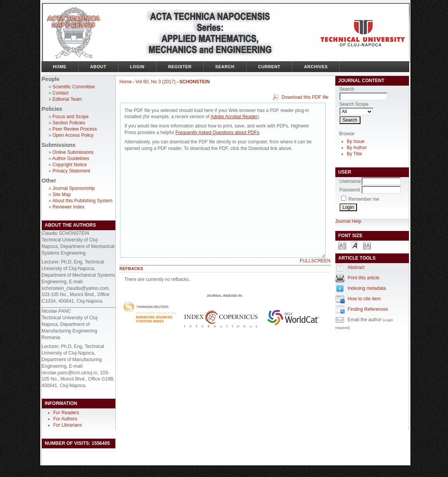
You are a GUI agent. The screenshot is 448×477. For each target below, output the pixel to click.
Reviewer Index (69, 207)
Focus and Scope (71, 117)
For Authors (65, 419)
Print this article (364, 278)
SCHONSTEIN (195, 82)
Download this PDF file (305, 97)
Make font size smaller (342, 245)
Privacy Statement (71, 171)
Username (350, 181)
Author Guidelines (71, 158)
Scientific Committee (74, 87)
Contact (61, 93)
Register (180, 67)
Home (60, 67)
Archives (316, 67)
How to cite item (364, 299)
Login (137, 67)
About (98, 67)
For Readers (66, 413)
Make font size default (355, 245)
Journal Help (348, 221)
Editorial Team (67, 99)
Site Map (62, 195)
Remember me (364, 199)
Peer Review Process (75, 129)
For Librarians (68, 425)
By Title (354, 154)
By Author (357, 148)
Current (269, 67)
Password (350, 190)
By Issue (356, 141)
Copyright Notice (70, 165)
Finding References (368, 309)
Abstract (356, 267)
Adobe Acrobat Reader (234, 117)
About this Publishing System (82, 201)
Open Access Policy (73, 135)
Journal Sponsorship (74, 188)
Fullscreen (315, 261)
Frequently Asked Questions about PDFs (217, 133)
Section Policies (69, 123)
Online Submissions (73, 152)
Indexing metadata (367, 288)
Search (225, 67)
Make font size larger (367, 245)
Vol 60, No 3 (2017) (155, 82)
